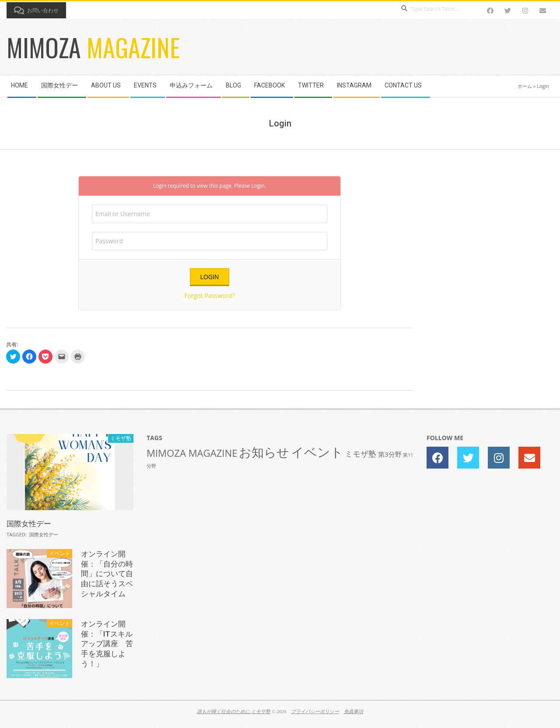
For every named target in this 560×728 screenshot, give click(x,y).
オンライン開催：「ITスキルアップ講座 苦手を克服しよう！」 (107, 644)
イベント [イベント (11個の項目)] (317, 452)
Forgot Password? (209, 296)
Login (258, 186)
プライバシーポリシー (315, 711)
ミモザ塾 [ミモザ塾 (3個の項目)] (360, 454)
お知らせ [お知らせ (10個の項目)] (264, 452)
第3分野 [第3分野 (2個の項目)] (390, 454)
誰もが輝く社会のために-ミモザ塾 (234, 711)
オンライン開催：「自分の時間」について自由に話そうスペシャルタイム (107, 574)
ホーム (525, 86)
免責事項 (353, 711)
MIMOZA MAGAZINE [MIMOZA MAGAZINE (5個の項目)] (192, 453)
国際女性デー (29, 524)
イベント (59, 553)
